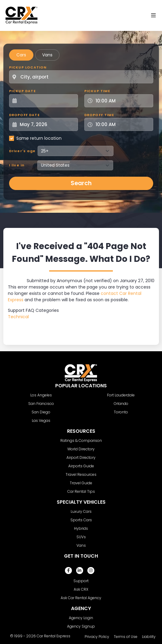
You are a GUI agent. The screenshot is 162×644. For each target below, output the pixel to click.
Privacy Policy (97, 637)
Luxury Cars (81, 511)
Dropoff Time (99, 115)
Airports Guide (81, 466)
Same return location (39, 138)
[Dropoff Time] (122, 124)
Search (81, 183)
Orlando (121, 404)
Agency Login (81, 618)
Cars (21, 55)
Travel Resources (81, 474)
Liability (149, 637)
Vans (47, 55)
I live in (17, 165)
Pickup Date (22, 91)
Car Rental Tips (81, 491)
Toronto (121, 412)
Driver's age (22, 151)
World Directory (81, 449)
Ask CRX (81, 589)
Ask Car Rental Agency (81, 598)
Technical (18, 317)
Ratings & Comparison (81, 440)
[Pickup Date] (47, 101)
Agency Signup (81, 626)
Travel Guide (81, 483)
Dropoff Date (24, 115)
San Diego (41, 412)
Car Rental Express (54, 636)
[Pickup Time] (122, 101)
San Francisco (41, 404)
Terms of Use (126, 637)
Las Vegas (41, 420)
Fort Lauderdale (121, 395)
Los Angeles (41, 395)
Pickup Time (97, 91)
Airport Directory (81, 457)
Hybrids (81, 528)
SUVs (81, 537)
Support (81, 581)
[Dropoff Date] (47, 124)
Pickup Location (28, 67)
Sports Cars (81, 520)
